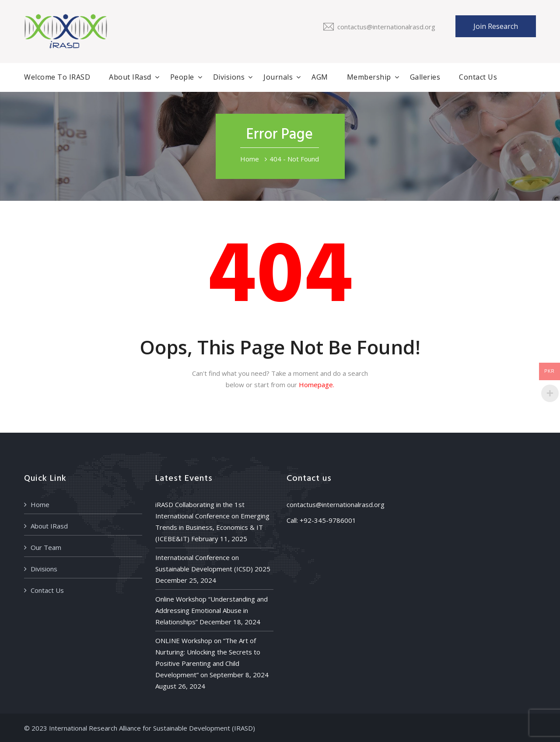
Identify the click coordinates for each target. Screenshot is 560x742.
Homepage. (317, 385)
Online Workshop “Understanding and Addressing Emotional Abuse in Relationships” (212, 610)
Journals (278, 77)
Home (250, 159)
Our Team (46, 547)
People (182, 77)
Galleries (425, 77)
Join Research (496, 26)
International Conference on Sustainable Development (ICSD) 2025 (213, 563)
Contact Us (478, 77)
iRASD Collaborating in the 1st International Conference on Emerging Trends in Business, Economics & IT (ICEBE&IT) (212, 521)
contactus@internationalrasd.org (386, 27)
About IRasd (130, 77)
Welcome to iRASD (57, 77)
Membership (369, 77)
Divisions (229, 77)
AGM (320, 77)
